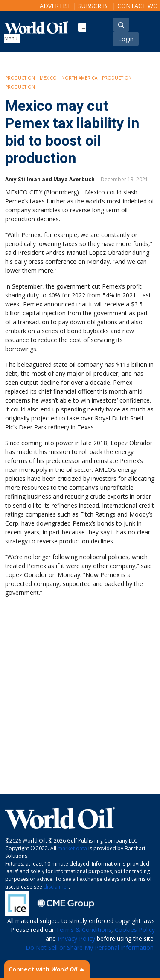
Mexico (48, 78)
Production (20, 78)
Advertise (55, 6)
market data (72, 848)
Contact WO (138, 6)
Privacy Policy (76, 939)
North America (79, 78)
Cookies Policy (135, 930)
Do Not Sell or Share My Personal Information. (90, 947)
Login (126, 39)
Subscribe (94, 6)
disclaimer (56, 887)
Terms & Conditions (84, 930)
